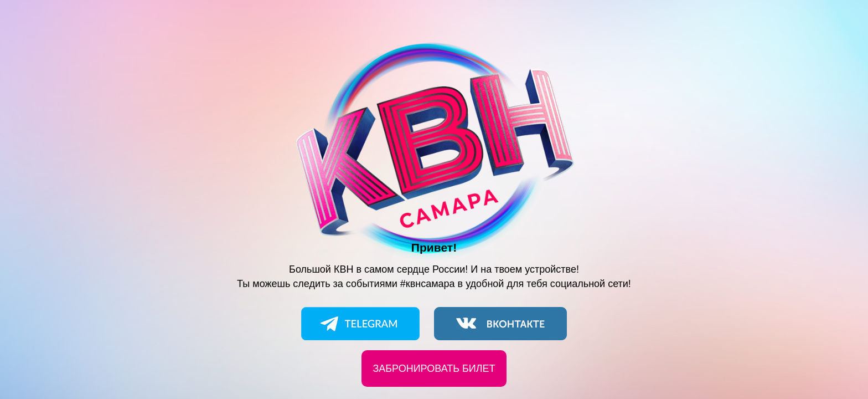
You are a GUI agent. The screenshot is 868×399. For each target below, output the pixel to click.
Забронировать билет (434, 369)
